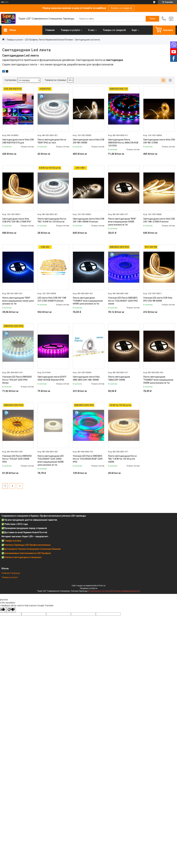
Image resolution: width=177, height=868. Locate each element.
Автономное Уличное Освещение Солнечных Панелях (32, 549)
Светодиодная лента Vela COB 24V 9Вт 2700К (159, 141)
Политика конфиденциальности (126, 591)
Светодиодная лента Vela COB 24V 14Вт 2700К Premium (159, 220)
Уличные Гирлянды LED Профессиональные (27, 545)
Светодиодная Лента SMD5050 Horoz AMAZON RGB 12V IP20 (123, 143)
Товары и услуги (70, 30)
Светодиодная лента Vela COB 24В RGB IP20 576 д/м (18, 141)
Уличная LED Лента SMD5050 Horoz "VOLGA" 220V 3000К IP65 (17, 459)
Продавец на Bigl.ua (89, 588)
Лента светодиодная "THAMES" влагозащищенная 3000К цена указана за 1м (158, 380)
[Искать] (152, 19)
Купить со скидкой (121, 8)
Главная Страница (11, 573)
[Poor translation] (11, 610)
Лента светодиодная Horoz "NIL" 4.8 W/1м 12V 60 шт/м (52, 220)
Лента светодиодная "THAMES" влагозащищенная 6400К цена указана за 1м (88, 301)
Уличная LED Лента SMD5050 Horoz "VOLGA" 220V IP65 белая (17, 380)
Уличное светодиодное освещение (23, 557)
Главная (50, 30)
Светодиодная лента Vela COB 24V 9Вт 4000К (88, 141)
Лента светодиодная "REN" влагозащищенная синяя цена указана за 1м (18, 301)
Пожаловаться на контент (100, 591)
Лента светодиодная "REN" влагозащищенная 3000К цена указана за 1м (122, 222)
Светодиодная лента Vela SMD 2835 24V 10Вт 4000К (86, 378)
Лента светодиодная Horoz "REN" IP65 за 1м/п (52, 141)
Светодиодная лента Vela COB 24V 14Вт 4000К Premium (88, 220)
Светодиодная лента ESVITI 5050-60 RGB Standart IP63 (52, 378)
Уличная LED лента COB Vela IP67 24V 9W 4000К (158, 299)
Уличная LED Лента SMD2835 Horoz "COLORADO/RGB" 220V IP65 (88, 459)
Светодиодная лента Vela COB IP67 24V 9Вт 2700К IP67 (17, 220)
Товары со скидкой (114, 30)
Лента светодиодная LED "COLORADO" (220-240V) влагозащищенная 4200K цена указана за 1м (51, 460)
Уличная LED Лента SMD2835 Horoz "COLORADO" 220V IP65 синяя (123, 301)
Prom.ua (102, 586)
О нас (91, 30)
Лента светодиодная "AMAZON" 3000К (119, 378)
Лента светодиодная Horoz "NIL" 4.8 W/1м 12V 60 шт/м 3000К (122, 459)
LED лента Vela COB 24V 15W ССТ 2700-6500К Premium (52, 299)
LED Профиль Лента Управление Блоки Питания (49, 40)
